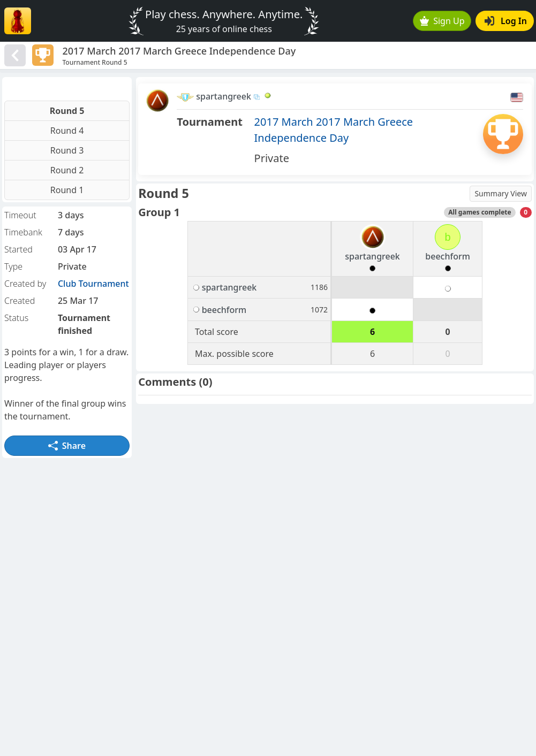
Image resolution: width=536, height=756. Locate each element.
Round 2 (67, 170)
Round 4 (67, 131)
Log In (506, 21)
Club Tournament (93, 284)
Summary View (501, 193)
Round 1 (67, 190)
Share (67, 446)
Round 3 (67, 150)
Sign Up (442, 21)
